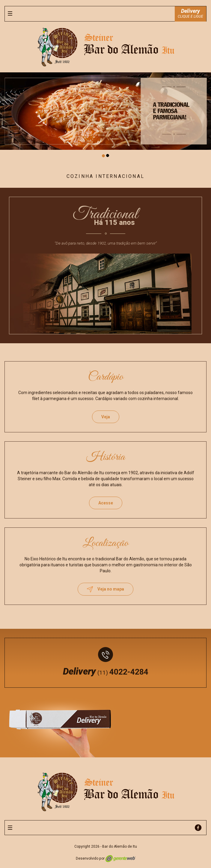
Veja (106, 417)
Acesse (106, 503)
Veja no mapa (106, 589)
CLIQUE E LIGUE (190, 13)
